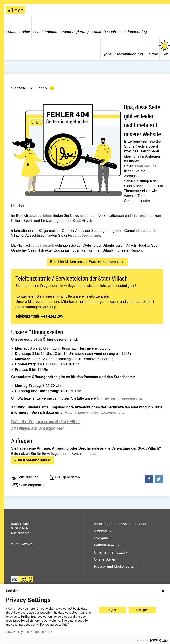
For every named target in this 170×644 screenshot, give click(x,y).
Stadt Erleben (46, 32)
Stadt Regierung (76, 32)
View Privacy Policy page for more (29, 632)
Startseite (19, 88)
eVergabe (101, 538)
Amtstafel (101, 531)
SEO (44, 88)
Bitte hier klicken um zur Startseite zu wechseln (87, 262)
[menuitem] (18, 27)
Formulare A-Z (105, 545)
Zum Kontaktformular (33, 460)
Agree (113, 610)
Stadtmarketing (134, 32)
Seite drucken (25, 477)
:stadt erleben (41, 216)
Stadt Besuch (105, 32)
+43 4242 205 (52, 316)
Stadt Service (19, 32)
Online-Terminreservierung (119, 398)
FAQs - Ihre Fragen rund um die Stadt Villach (46, 422)
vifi (165, 48)
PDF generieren (65, 477)
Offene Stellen (105, 559)
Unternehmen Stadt (109, 552)
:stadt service (145, 166)
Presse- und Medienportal (114, 566)
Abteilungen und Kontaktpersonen (94, 412)
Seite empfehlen (28, 485)
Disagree (142, 610)
